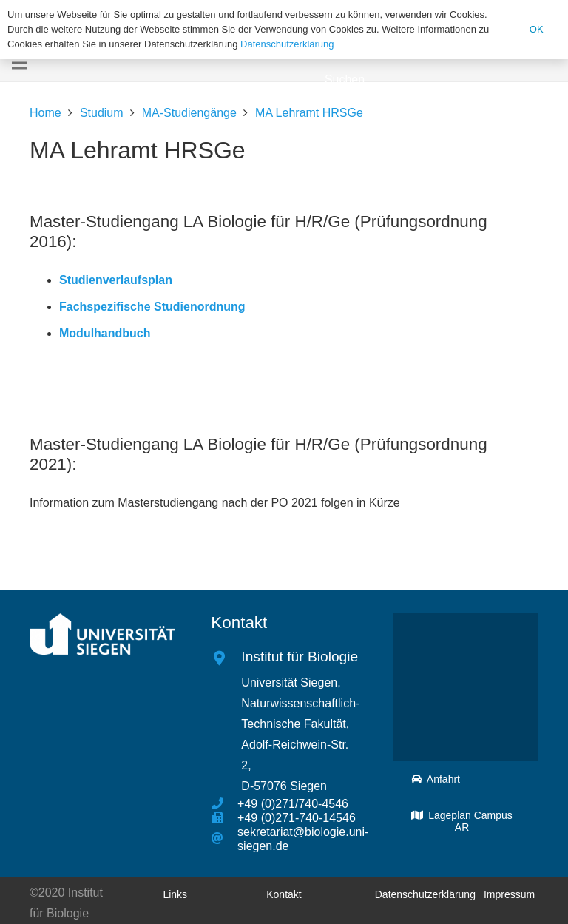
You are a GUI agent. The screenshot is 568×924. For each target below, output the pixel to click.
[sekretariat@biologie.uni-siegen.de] (224, 839)
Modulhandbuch (105, 333)
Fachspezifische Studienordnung (152, 307)
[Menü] (19, 63)
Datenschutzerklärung (287, 44)
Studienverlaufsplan (116, 280)
